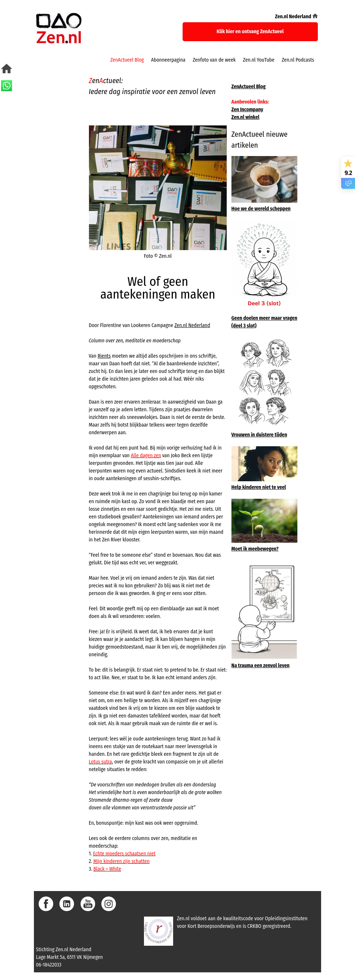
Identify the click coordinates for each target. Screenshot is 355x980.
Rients (104, 356)
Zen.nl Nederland (192, 325)
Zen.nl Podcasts (298, 60)
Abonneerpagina (168, 60)
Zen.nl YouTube (259, 60)
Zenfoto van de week (214, 60)
